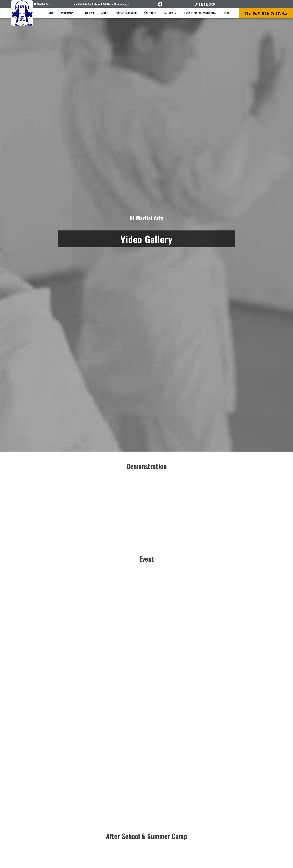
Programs (69, 13)
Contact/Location (126, 13)
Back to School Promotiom (200, 13)
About (105, 13)
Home (51, 13)
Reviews (89, 13)
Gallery (170, 13)
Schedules (150, 13)
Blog (227, 13)
